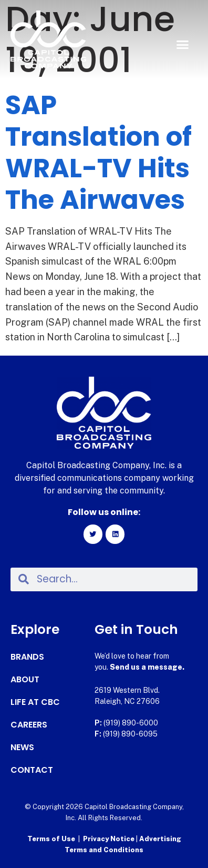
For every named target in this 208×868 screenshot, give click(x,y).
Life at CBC (35, 702)
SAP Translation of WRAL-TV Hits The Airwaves (98, 153)
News (22, 748)
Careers (29, 725)
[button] (182, 45)
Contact (32, 770)
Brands (27, 657)
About (25, 680)
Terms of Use (51, 839)
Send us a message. (147, 667)
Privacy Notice (110, 839)
